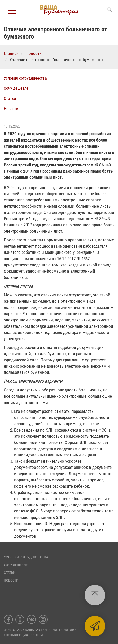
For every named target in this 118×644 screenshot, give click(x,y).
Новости (11, 109)
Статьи (10, 99)
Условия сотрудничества (25, 78)
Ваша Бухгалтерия (41, 630)
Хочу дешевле (16, 88)
